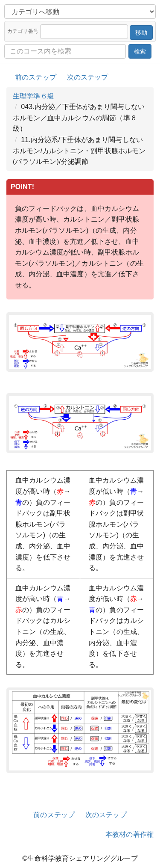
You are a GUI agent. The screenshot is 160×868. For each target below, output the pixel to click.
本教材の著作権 (129, 834)
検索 (140, 51)
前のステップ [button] (36, 77)
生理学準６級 (33, 96)
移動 (141, 33)
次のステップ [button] (88, 77)
